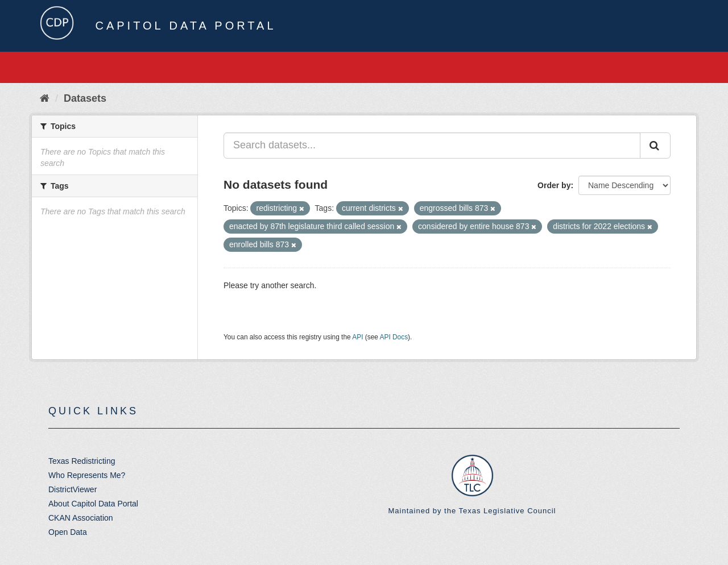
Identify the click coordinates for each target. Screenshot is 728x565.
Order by (554, 185)
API (357, 337)
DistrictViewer (73, 489)
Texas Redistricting (82, 461)
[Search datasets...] (432, 146)
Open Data (68, 532)
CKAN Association (81, 518)
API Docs (394, 337)
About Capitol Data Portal (93, 504)
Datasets (85, 98)
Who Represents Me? (87, 475)
